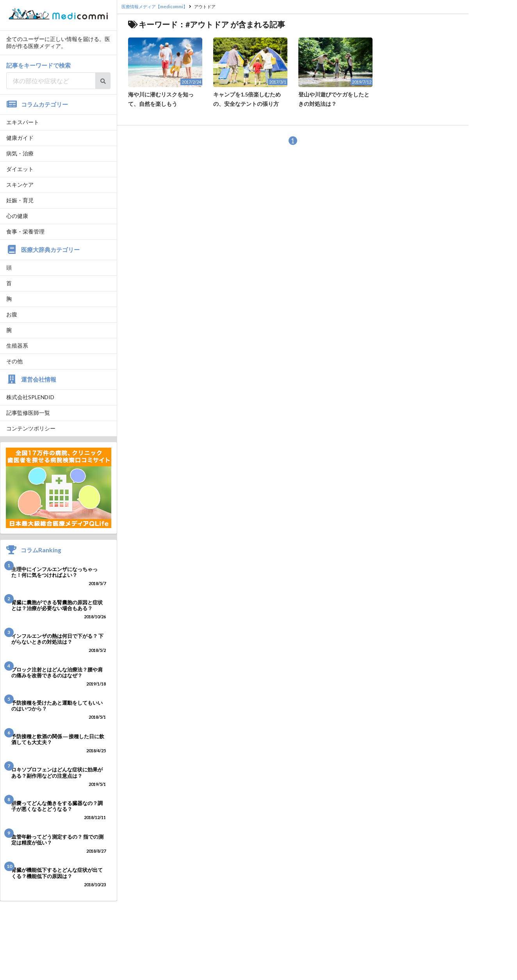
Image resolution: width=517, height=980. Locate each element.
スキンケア (20, 185)
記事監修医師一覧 (28, 413)
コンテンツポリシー (31, 428)
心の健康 (17, 216)
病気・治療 (20, 153)
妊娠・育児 (20, 200)
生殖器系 (17, 345)
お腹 (12, 314)
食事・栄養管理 (25, 231)
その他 (14, 361)
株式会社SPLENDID (30, 397)
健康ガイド (20, 138)
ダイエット (20, 169)
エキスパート (23, 122)
